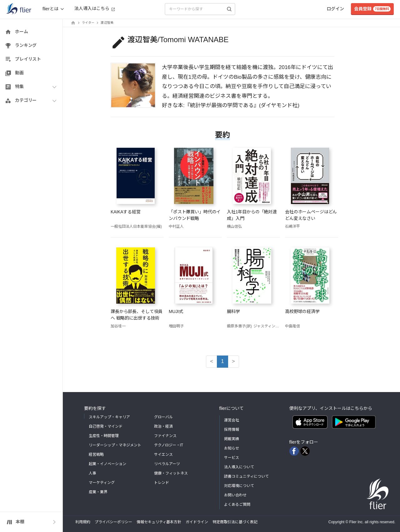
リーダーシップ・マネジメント (115, 445)
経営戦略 (96, 455)
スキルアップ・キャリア (109, 417)
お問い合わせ (235, 495)
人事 (92, 473)
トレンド (162, 483)
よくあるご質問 (237, 505)
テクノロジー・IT (169, 445)
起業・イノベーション (107, 464)
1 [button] (222, 361)
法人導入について (239, 467)
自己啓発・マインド (106, 426)
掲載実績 (232, 439)
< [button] (212, 361)
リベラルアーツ (167, 464)
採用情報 (232, 430)
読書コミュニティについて (246, 476)
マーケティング (102, 483)
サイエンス (163, 455)
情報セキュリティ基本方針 (159, 522)
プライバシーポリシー (113, 522)
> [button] (233, 361)
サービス (232, 458)
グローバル (163, 417)
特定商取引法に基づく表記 (235, 522)
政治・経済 (163, 426)
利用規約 (83, 522)
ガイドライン (197, 522)
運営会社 (232, 420)
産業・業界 (98, 492)
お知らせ (232, 448)
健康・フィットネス (171, 473)
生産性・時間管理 (104, 436)
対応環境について (239, 486)
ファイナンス (165, 436)
